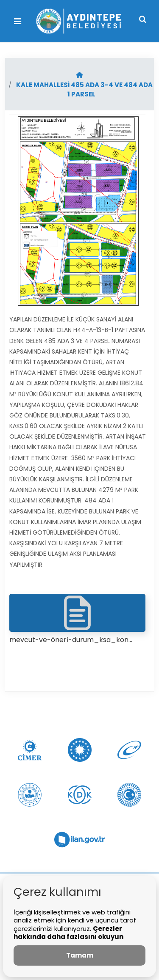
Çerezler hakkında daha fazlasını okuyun (68, 933)
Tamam (80, 955)
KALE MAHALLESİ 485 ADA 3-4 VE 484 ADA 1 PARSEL (84, 90)
